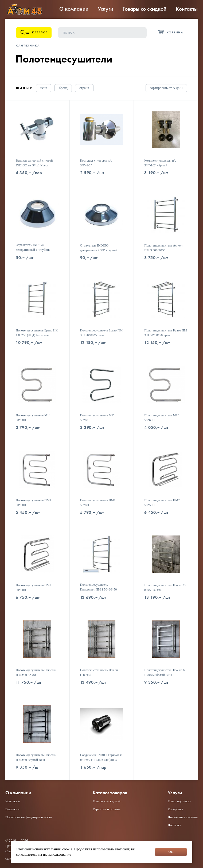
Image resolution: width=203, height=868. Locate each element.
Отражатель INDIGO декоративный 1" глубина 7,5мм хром (33, 250)
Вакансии (12, 809)
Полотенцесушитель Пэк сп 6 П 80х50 (100, 672)
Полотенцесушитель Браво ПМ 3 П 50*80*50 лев (101, 333)
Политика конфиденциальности (29, 817)
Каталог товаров (110, 793)
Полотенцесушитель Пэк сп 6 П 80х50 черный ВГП (36, 757)
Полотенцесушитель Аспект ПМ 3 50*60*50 (163, 248)
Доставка (175, 825)
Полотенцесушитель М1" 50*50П (33, 418)
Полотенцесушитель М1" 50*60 (97, 418)
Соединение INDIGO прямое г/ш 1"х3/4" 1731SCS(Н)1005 (101, 757)
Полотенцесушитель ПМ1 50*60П (98, 503)
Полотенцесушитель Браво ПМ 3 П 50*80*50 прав (165, 333)
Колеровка (175, 809)
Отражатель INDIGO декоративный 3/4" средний (99, 248)
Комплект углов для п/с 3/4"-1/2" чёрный (160, 163)
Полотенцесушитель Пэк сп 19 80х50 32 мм (165, 588)
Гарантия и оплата (106, 809)
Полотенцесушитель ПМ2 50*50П (162, 503)
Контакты (187, 9)
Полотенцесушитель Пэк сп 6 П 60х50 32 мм (36, 672)
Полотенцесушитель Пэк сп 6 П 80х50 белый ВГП (164, 672)
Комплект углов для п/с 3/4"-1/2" (96, 163)
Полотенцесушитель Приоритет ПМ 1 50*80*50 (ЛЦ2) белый (99, 589)
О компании (74, 9)
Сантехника (28, 45)
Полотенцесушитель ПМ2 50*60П (34, 588)
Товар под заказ (179, 801)
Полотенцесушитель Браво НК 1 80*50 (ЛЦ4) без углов (37, 333)
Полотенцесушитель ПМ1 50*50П (34, 503)
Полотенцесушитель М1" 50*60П (161, 418)
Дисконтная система (183, 817)
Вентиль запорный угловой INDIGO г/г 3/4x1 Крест (34, 163)
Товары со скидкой (145, 9)
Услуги (106, 9)
